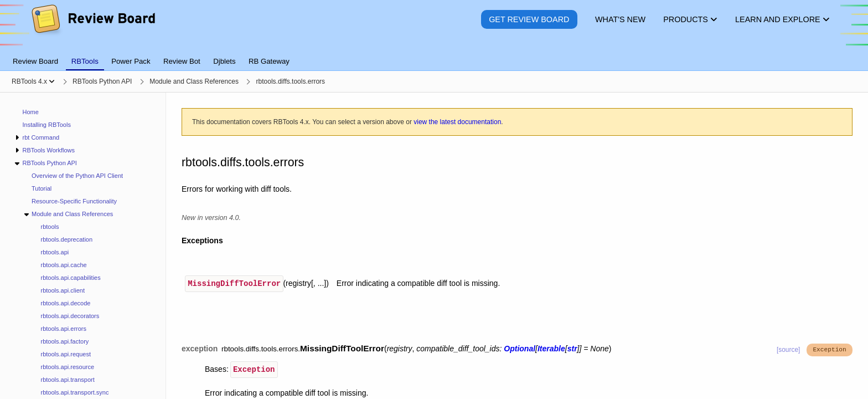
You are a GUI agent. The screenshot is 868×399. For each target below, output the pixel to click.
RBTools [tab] (85, 61)
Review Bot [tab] (182, 61)
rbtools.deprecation (67, 239)
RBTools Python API (49, 163)
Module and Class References (72, 214)
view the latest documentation (457, 122)
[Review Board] (93, 27)
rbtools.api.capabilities (71, 278)
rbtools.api (55, 252)
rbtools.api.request (66, 354)
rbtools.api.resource (68, 367)
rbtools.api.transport (68, 380)
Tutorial (42, 188)
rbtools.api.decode (66, 303)
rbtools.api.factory (65, 341)
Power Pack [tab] (131, 61)
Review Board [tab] (35, 61)
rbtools (50, 227)
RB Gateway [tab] (269, 61)
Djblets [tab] (224, 61)
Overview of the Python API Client (77, 176)
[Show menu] (52, 81)
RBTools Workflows (48, 150)
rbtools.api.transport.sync (75, 392)
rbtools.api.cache (64, 265)
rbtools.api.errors (64, 329)
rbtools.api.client (63, 290)
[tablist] (434, 55)
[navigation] (83, 246)
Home (31, 112)
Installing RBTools (47, 125)
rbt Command (41, 137)
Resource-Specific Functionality (74, 201)
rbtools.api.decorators (70, 316)
